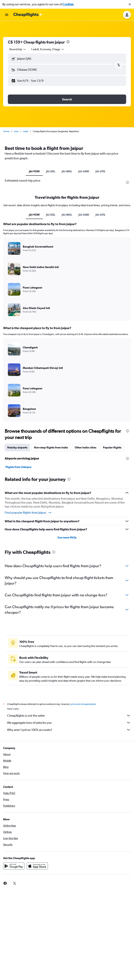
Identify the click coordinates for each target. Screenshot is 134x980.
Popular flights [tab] (112, 447)
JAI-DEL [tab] (51, 171)
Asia (16, 131)
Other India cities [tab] (85, 447)
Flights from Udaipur (18, 467)
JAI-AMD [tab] (84, 171)
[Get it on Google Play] (14, 866)
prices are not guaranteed (83, 704)
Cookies (68, 4)
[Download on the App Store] (37, 866)
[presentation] (68, 42)
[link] (5, 883)
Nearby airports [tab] (17, 447)
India (26, 131)
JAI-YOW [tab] (34, 171)
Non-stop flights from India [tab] (51, 447)
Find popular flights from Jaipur (28, 513)
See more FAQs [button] (67, 537)
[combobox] (18, 49)
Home (6, 131)
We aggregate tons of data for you (69, 723)
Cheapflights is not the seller (69, 716)
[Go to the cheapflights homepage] (28, 15)
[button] (130, 4)
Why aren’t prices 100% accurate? (69, 730)
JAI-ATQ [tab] (100, 171)
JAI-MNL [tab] (67, 171)
